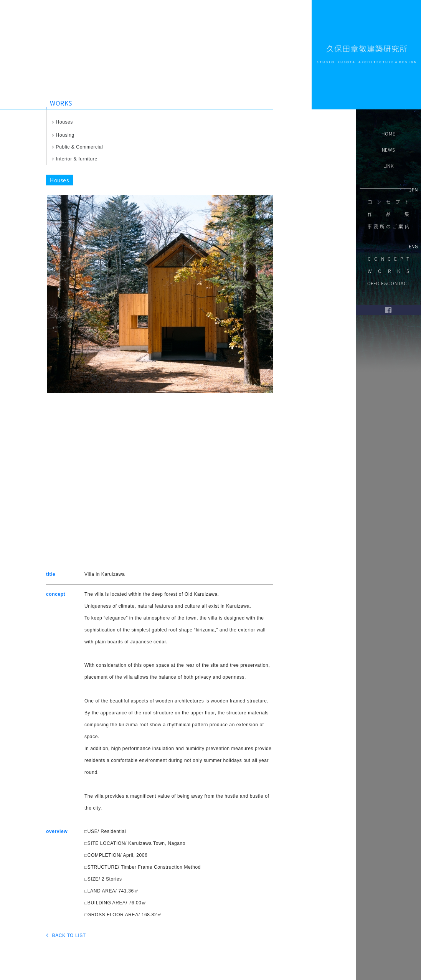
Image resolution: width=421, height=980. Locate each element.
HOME (388, 134)
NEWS (388, 150)
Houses (63, 122)
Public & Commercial (78, 147)
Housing (63, 135)
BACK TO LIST (66, 935)
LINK (388, 166)
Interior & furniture (75, 159)
